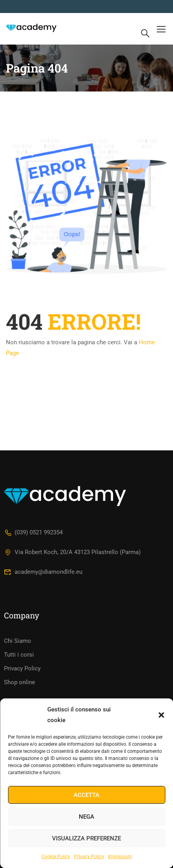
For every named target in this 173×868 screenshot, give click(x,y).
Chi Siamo (18, 641)
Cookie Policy (56, 857)
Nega (86, 817)
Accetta (86, 795)
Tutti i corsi (19, 655)
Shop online (20, 682)
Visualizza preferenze (86, 838)
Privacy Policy (89, 857)
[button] (161, 715)
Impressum (120, 857)
